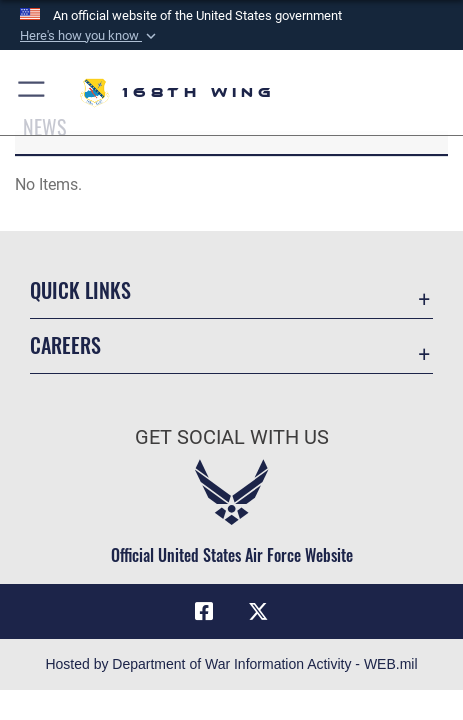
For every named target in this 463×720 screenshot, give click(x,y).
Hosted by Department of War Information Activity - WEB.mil (231, 664)
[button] (90, 36)
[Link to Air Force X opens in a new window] (259, 612)
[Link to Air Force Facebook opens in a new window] (204, 612)
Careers (65, 345)
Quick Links (80, 290)
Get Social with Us (232, 437)
